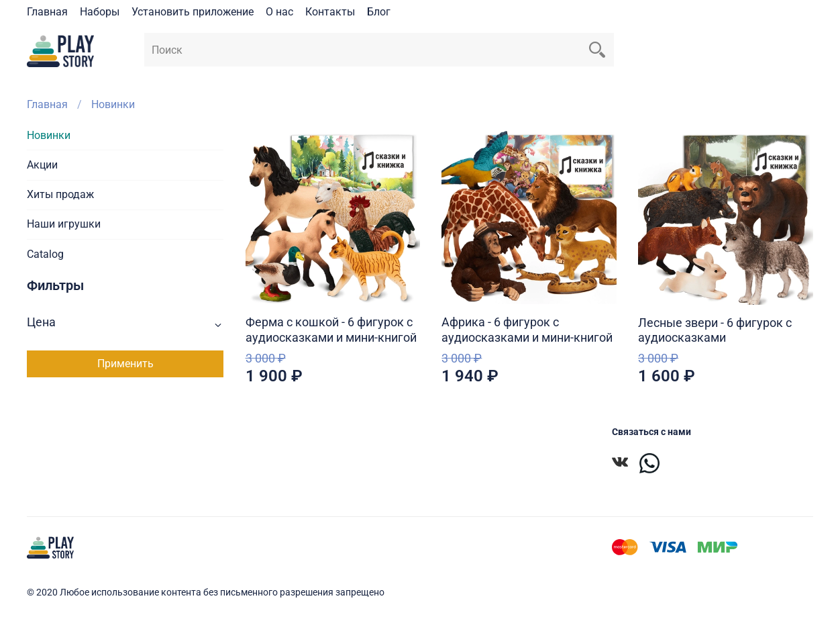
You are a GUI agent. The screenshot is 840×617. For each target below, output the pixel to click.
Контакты (330, 12)
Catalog (45, 254)
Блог (379, 12)
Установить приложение (193, 12)
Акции (42, 165)
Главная (47, 12)
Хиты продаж (60, 194)
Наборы (100, 12)
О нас (279, 12)
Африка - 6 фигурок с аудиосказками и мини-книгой (527, 330)
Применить (125, 364)
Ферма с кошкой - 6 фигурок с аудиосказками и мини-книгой (331, 330)
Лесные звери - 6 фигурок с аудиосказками (715, 330)
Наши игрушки (64, 224)
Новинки (49, 135)
